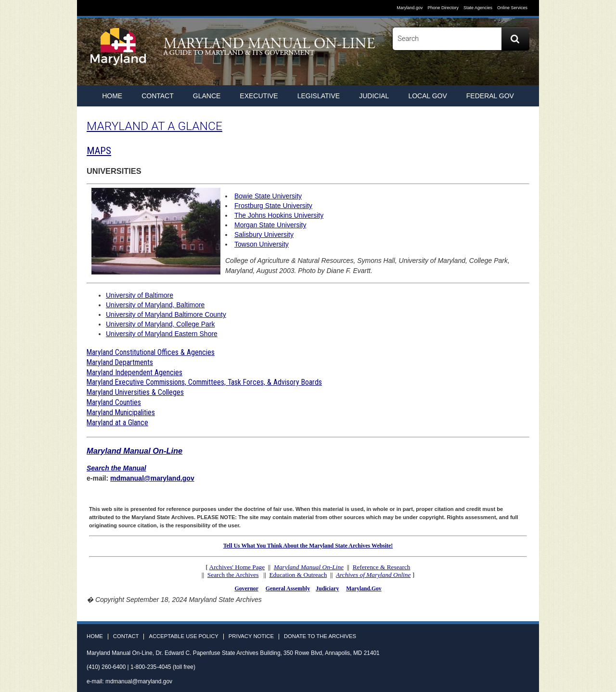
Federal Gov (490, 96)
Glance (207, 96)
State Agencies (478, 8)
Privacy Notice (251, 636)
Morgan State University (270, 225)
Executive (259, 96)
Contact (158, 96)
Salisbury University (264, 235)
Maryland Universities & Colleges (135, 392)
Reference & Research (382, 567)
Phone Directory (443, 8)
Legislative (319, 96)
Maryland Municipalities (121, 412)
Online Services (512, 8)
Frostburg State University (273, 206)
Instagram (522, 73)
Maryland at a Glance (117, 423)
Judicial (374, 96)
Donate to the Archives (320, 636)
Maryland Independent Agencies (135, 372)
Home (95, 636)
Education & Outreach (298, 575)
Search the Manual (116, 468)
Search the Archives (233, 575)
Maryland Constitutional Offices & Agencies (151, 352)
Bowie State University (268, 196)
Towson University (262, 244)
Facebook (486, 73)
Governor (246, 588)
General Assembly (288, 588)
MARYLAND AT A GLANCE (154, 126)
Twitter (504, 73)
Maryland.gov (410, 8)
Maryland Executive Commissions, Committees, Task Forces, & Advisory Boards (204, 382)
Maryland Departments (120, 362)
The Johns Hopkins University (279, 215)
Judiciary (327, 588)
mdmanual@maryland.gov (152, 478)
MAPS (99, 151)
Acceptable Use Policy (183, 636)
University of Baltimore (140, 295)
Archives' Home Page (237, 567)
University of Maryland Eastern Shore (162, 334)
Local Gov (427, 96)
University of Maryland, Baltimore (155, 305)
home (112, 96)
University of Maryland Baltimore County (166, 314)
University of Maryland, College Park (160, 324)
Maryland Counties (114, 402)
